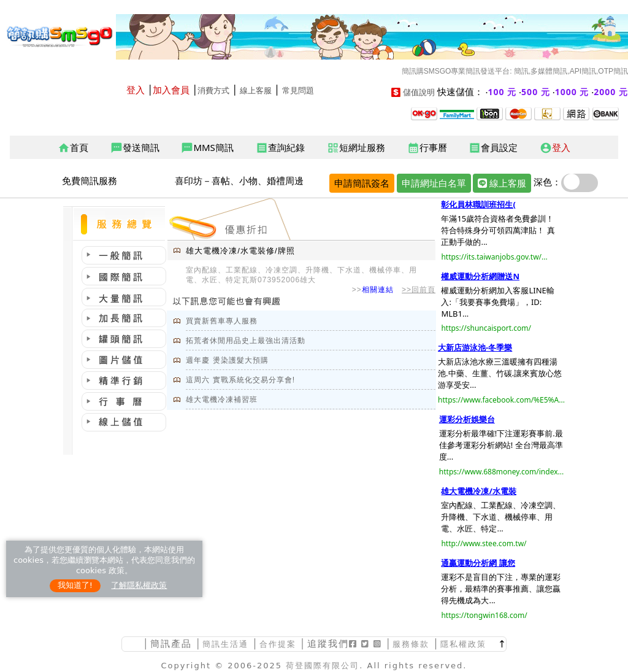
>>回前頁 (419, 290)
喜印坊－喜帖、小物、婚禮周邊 (239, 180)
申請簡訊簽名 (362, 183)
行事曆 (427, 148)
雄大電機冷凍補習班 (222, 400)
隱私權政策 (463, 644)
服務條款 (411, 644)
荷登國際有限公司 (323, 666)
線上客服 (256, 91)
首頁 (73, 148)
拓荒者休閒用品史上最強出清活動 (246, 341)
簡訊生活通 (225, 644)
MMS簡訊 (207, 148)
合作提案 (278, 644)
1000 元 (572, 92)
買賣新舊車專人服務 (222, 321)
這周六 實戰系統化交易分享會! (240, 380)
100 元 (503, 92)
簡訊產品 (171, 643)
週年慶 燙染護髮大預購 (227, 360)
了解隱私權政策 (139, 585)
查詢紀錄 (280, 148)
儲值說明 (419, 92)
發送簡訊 (135, 148)
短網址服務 (356, 148)
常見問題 (298, 91)
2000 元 (611, 92)
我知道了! (75, 585)
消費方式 (213, 91)
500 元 (536, 92)
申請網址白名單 (434, 183)
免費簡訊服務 (90, 180)
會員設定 (493, 148)
